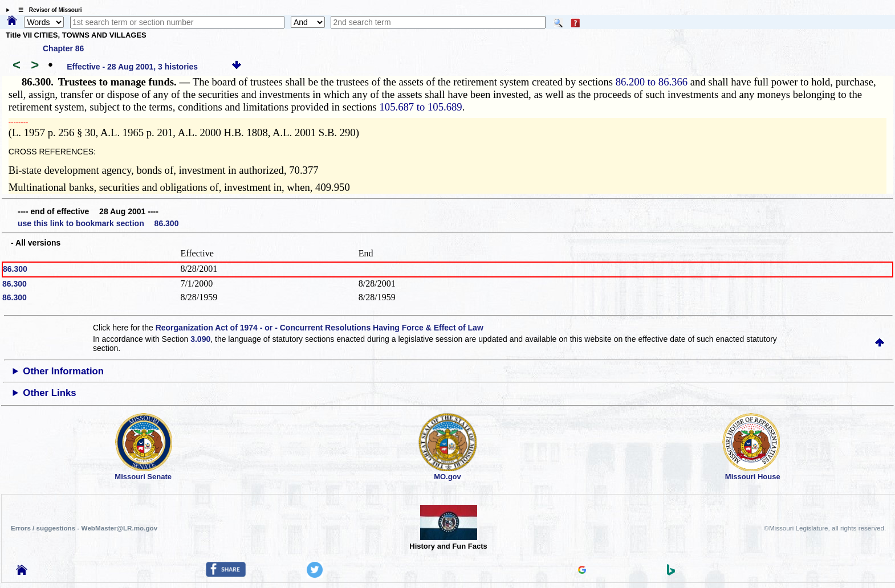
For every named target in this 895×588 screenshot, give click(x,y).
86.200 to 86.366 (652, 82)
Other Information (63, 371)
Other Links (49, 393)
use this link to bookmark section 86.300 (98, 223)
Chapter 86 (63, 48)
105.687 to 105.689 (421, 107)
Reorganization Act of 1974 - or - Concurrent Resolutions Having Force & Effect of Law (320, 328)
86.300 (15, 269)
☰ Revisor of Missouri (47, 10)
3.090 (200, 339)
